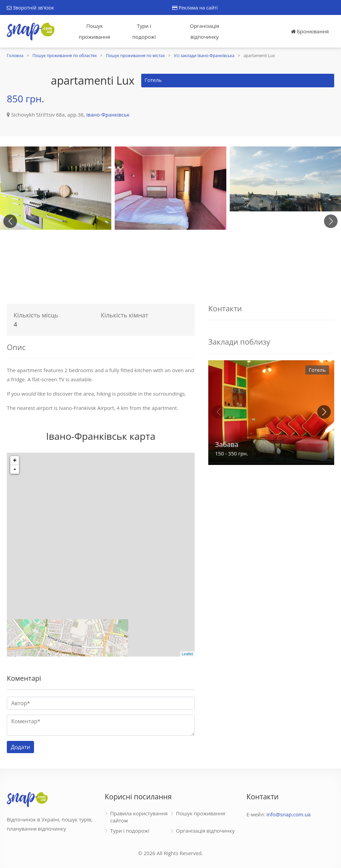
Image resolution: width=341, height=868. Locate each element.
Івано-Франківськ (108, 115)
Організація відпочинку (205, 31)
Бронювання (310, 31)
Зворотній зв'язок (30, 8)
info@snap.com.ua (289, 814)
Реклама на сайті (195, 8)
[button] (331, 221)
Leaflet (187, 654)
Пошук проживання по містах (135, 56)
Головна (15, 56)
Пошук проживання (95, 31)
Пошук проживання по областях (65, 56)
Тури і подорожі (144, 31)
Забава (227, 444)
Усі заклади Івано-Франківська (204, 56)
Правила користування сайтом (139, 817)
